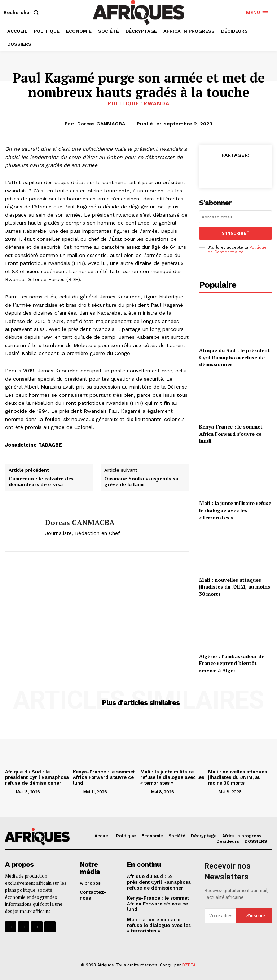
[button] (22, 12)
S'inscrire (235, 233)
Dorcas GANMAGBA (101, 124)
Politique (123, 104)
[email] (236, 217)
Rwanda (157, 104)
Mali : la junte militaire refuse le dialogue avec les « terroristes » (235, 510)
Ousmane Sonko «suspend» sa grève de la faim (141, 482)
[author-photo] (10, 791)
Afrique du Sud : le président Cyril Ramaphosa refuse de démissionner (234, 357)
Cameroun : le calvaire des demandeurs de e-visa (41, 482)
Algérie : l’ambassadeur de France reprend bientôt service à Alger (232, 663)
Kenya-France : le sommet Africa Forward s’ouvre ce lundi (231, 434)
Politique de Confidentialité (237, 250)
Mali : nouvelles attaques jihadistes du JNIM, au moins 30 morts (235, 586)
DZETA (189, 965)
